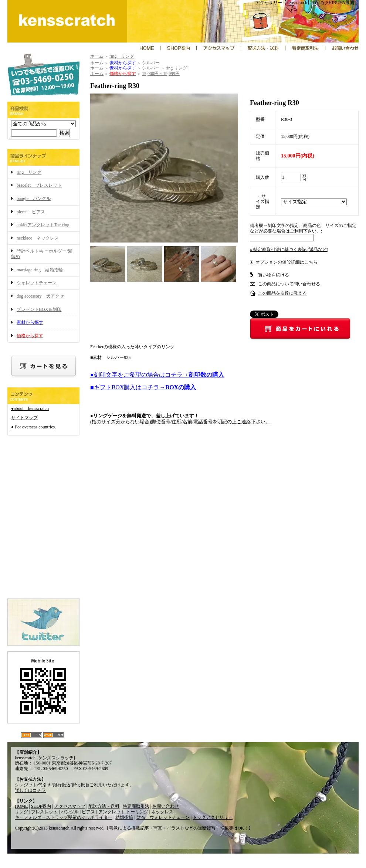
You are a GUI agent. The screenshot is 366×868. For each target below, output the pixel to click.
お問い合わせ (166, 806)
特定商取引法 (136, 806)
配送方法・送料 (104, 806)
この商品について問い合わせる (289, 284)
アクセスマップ (70, 806)
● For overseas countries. (33, 427)
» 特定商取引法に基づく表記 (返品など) (289, 250)
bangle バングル (34, 199)
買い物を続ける (274, 275)
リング (21, 812)
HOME (21, 806)
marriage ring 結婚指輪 (40, 270)
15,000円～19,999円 (161, 74)
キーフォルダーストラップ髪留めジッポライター (64, 817)
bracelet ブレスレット (39, 185)
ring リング (29, 172)
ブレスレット (44, 812)
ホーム (97, 56)
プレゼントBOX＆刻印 (39, 309)
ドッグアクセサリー (213, 817)
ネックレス (162, 812)
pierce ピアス (31, 212)
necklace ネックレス (38, 238)
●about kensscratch (30, 408)
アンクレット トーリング (123, 812)
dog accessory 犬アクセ (40, 296)
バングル (70, 812)
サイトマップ (24, 418)
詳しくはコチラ (30, 790)
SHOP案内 (41, 806)
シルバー (151, 63)
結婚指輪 (124, 817)
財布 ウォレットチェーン (163, 817)
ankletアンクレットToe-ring (43, 225)
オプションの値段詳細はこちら (287, 262)
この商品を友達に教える (282, 293)
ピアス (88, 812)
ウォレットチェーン (37, 283)
